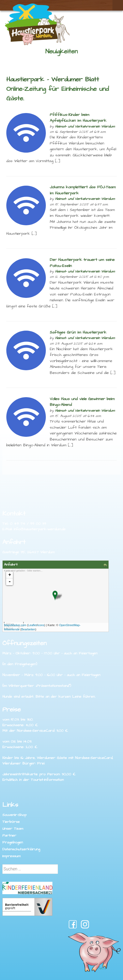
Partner (9, 836)
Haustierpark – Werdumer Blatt (53, 79)
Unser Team (13, 829)
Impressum (11, 856)
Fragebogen (13, 842)
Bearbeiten (28, 629)
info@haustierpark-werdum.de (40, 529)
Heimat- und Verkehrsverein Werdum (85, 126)
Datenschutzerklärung (21, 849)
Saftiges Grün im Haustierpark (78, 332)
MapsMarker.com (15, 625)
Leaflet (32, 625)
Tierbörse (11, 822)
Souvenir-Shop (14, 815)
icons (41, 625)
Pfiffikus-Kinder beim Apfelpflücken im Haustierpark (78, 118)
